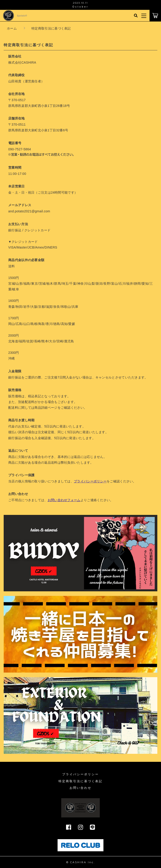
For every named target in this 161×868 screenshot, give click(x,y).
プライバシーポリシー (80, 774)
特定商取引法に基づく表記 (80, 781)
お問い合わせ (80, 788)
